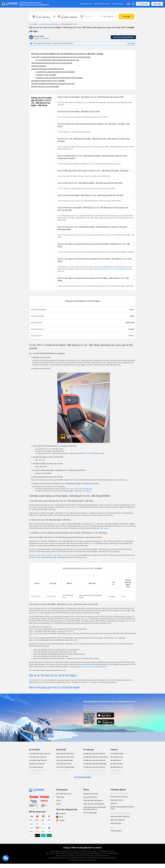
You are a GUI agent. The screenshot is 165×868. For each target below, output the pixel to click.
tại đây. (64, 670)
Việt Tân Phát (89, 453)
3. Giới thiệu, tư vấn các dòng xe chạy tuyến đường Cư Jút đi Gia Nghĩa (59, 78)
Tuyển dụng (60, 797)
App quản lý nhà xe (117, 800)
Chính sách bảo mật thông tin (93, 800)
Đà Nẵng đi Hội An (117, 767)
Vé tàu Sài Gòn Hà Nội (64, 764)
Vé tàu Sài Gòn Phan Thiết (65, 757)
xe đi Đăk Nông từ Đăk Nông (48, 24)
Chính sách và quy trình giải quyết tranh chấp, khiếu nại (94, 808)
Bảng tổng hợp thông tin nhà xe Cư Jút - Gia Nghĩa (48, 81)
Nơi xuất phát (40, 15)
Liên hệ (59, 804)
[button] (96, 97)
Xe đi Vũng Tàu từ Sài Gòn (38, 757)
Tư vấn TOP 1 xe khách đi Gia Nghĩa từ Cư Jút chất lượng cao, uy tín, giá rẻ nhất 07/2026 (61, 57)
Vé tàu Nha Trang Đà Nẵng (65, 767)
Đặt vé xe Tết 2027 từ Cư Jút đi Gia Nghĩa (45, 87)
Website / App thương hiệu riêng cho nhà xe (122, 808)
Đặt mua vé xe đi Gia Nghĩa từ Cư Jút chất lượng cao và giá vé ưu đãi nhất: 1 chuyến (67, 54)
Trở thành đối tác (118, 4)
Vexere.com (75, 507)
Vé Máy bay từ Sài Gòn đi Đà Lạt (94, 767)
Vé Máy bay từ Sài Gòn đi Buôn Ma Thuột (95, 775)
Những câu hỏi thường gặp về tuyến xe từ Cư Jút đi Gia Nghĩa (52, 63)
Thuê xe (114, 750)
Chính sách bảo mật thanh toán (94, 804)
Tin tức (58, 800)
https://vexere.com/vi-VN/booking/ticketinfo (93, 667)
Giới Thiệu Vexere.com (64, 794)
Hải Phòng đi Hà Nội (117, 774)
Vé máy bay (89, 750)
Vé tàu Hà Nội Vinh (62, 774)
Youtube (62, 820)
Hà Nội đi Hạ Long (117, 757)
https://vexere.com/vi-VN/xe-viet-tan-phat (79, 489)
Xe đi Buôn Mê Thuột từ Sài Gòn (40, 754)
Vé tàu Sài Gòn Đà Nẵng (64, 760)
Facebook (62, 814)
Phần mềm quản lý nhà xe (119, 797)
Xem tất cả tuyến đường (82, 777)
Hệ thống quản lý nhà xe (119, 794)
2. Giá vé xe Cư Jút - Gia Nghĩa (46, 75)
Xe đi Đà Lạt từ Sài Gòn (37, 764)
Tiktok (61, 817)
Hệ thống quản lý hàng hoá (120, 813)
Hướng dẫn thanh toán (91, 794)
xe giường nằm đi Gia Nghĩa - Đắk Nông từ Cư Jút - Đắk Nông (54, 555)
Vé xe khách (33, 24)
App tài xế (114, 803)
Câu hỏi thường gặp (90, 813)
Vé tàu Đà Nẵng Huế (63, 770)
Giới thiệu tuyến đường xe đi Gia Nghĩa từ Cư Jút (47, 69)
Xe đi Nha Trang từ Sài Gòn (38, 760)
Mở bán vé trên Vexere (102, 4)
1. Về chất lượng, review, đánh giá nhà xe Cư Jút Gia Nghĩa (55, 72)
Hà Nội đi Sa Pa (116, 760)
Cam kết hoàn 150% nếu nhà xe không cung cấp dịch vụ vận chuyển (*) (33, 4)
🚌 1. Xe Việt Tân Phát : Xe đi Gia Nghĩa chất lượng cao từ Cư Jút (57, 60)
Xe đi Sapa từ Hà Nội (36, 767)
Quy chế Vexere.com (90, 797)
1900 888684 (86, 491)
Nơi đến (63, 15)
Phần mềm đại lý (116, 823)
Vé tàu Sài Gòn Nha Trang (65, 754)
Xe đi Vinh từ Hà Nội (36, 774)
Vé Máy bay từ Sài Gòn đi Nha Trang (95, 757)
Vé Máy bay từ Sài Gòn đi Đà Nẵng (95, 764)
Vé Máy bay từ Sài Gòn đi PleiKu (94, 770)
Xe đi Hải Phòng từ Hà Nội (38, 770)
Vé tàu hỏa (61, 750)
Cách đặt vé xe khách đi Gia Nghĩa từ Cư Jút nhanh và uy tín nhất (53, 84)
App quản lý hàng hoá (118, 820)
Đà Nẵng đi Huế (116, 770)
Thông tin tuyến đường (39, 66)
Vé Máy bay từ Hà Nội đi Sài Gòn (94, 754)
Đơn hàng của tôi (86, 4)
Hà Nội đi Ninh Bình (117, 754)
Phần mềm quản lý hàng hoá (120, 816)
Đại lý (113, 828)
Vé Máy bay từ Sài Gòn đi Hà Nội (94, 760)
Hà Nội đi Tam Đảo (117, 764)
